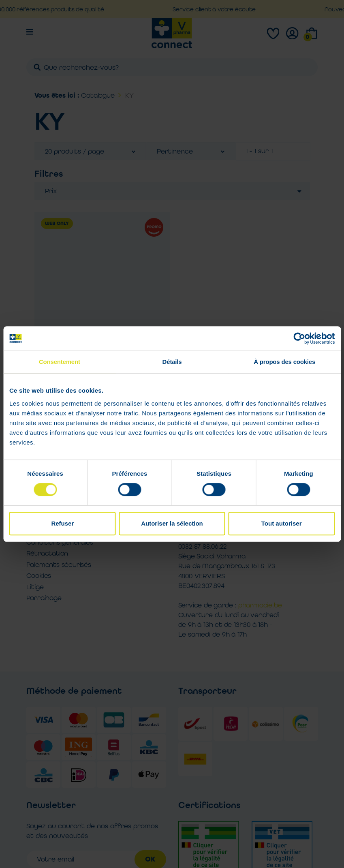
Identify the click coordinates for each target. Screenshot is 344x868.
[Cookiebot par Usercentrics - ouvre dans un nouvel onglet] (299, 338)
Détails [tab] (172, 362)
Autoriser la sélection (172, 523)
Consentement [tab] (60, 362)
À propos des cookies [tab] (284, 362)
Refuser (62, 523)
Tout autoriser (282, 523)
